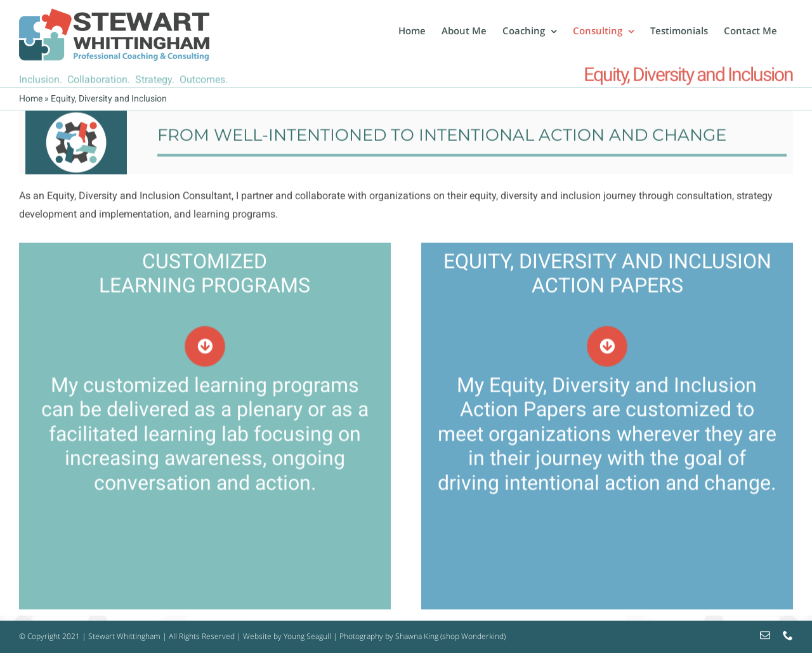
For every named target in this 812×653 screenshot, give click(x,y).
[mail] (765, 635)
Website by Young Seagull (287, 636)
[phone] (788, 635)
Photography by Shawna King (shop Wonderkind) (422, 636)
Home (31, 98)
